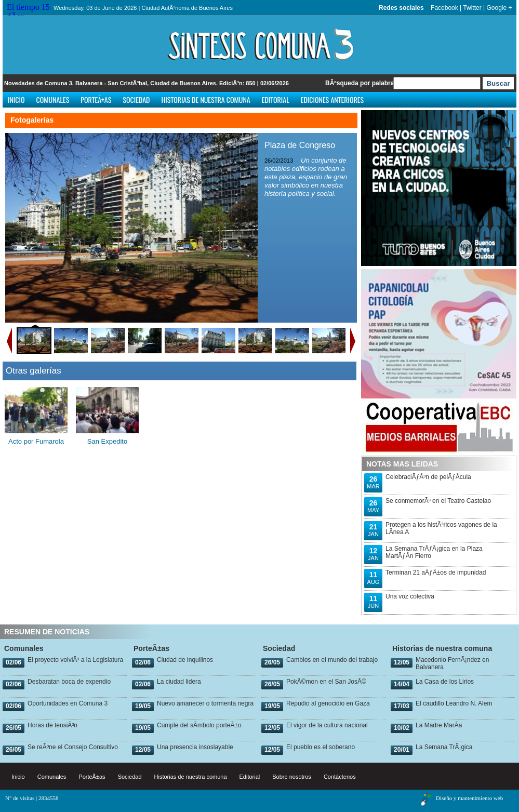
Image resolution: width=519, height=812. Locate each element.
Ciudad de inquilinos (185, 660)
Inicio (16, 99)
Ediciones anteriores (332, 99)
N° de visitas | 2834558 (32, 798)
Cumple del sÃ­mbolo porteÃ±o (199, 725)
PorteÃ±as (96, 99)
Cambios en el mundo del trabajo (332, 660)
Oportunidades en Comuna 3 (68, 703)
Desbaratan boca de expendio (69, 682)
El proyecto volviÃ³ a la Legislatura (75, 660)
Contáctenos (340, 777)
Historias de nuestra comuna (205, 99)
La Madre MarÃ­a (439, 725)
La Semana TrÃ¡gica (444, 747)
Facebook (444, 8)
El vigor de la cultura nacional (327, 725)
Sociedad (136, 99)
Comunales (53, 99)
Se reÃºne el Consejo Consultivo (73, 747)
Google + (499, 8)
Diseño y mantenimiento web (469, 798)
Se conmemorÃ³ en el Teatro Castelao (438, 501)
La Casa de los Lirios (445, 682)
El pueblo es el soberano (321, 747)
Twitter (472, 8)
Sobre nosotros (292, 777)
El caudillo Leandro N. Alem (454, 703)
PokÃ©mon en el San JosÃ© (326, 682)
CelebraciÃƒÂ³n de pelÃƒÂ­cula (428, 477)
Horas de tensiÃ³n (52, 725)
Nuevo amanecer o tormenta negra (205, 703)
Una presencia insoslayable (195, 747)
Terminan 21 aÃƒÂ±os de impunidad (436, 573)
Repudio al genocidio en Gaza (328, 703)
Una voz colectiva (410, 596)
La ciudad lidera (179, 682)
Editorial (276, 99)
